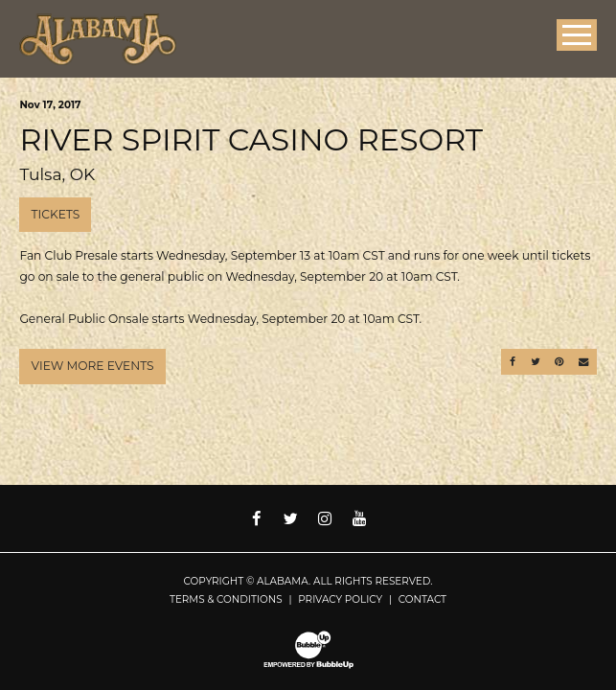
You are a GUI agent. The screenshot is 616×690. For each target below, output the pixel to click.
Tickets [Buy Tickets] (56, 214)
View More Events (93, 366)
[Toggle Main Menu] (577, 35)
